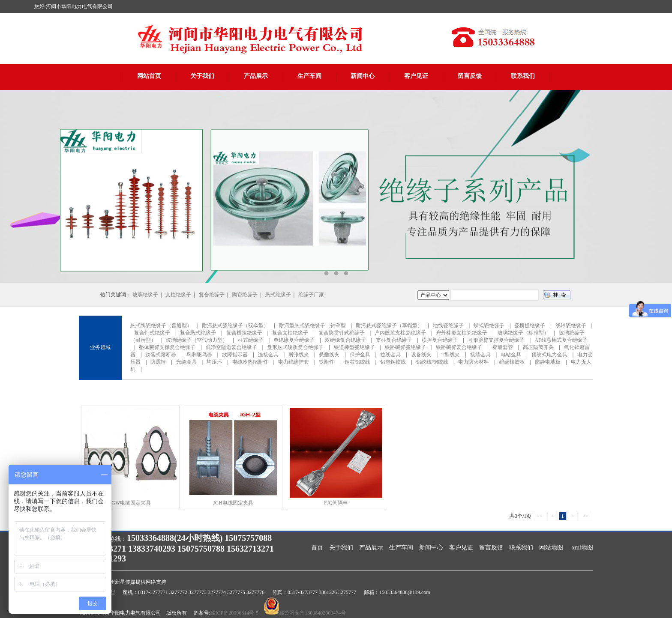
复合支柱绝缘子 (290, 333)
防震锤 (158, 362)
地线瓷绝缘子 (448, 325)
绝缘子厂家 (311, 295)
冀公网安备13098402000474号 (312, 613)
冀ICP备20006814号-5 (234, 613)
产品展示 (256, 76)
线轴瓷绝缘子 (571, 325)
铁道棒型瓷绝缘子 (354, 347)
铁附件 (327, 362)
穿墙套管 (503, 347)
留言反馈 (470, 76)
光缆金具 (186, 362)
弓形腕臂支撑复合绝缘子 (496, 340)
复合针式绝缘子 (152, 333)
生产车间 (309, 76)
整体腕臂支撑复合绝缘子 (167, 347)
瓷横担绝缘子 (530, 325)
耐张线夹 (299, 355)
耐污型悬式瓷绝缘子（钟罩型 (312, 325)
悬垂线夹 (329, 355)
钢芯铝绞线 (357, 362)
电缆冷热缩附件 (250, 362)
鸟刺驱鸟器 (199, 355)
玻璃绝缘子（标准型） (523, 333)
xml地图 (582, 548)
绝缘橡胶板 (512, 362)
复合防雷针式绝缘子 (342, 333)
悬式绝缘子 (278, 295)
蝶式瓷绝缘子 (489, 325)
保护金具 (360, 355)
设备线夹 (421, 355)
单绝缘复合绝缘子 (294, 340)
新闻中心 (363, 76)
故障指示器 (235, 355)
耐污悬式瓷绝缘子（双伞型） (235, 325)
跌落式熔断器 (161, 355)
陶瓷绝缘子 (245, 295)
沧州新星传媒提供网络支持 (135, 582)
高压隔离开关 (538, 347)
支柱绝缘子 (178, 295)
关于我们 (202, 76)
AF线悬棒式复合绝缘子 (561, 340)
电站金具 (511, 355)
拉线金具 (390, 355)
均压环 (214, 362)
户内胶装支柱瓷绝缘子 (400, 333)
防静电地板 (548, 362)
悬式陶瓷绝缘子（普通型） (161, 325)
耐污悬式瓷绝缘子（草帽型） (389, 325)
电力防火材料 (474, 362)
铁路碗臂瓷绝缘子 (405, 347)
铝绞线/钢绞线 (432, 362)
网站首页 (149, 76)
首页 (317, 548)
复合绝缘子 (212, 295)
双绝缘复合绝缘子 (345, 340)
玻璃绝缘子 (145, 295)
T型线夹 (451, 355)
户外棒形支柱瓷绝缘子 (462, 333)
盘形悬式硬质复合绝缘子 (295, 347)
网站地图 (551, 548)
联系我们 (523, 76)
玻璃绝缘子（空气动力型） (197, 340)
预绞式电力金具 (549, 355)
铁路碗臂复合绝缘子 (459, 347)
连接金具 (268, 355)
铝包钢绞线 (393, 362)
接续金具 (480, 355)
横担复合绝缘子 (440, 340)
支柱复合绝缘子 (394, 340)
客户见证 (416, 76)
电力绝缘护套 (294, 362)
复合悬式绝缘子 (198, 333)
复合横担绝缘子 (244, 333)
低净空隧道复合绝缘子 (231, 347)
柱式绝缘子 (251, 340)
